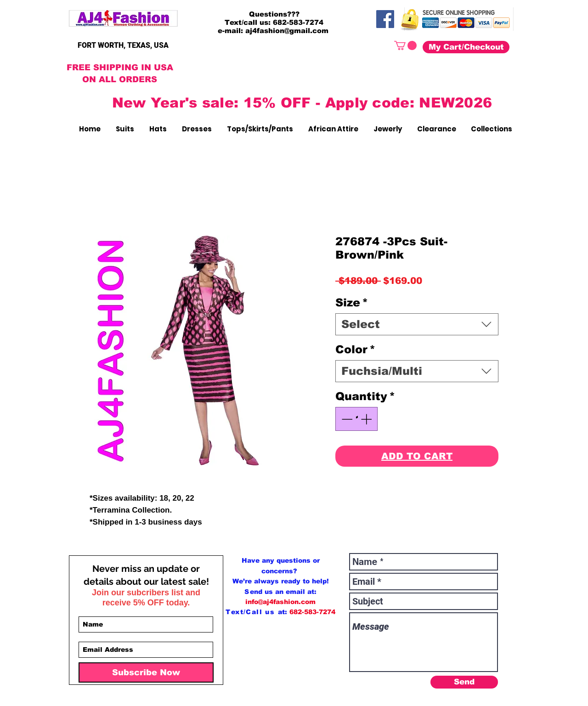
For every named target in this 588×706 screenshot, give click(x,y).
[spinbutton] (356, 419)
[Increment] (367, 419)
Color (355, 349)
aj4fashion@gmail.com (287, 31)
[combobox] (417, 324)
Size (352, 302)
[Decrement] (346, 419)
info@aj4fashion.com (280, 602)
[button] (405, 45)
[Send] (464, 682)
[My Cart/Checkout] (466, 47)
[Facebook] (385, 19)
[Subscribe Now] (146, 672)
